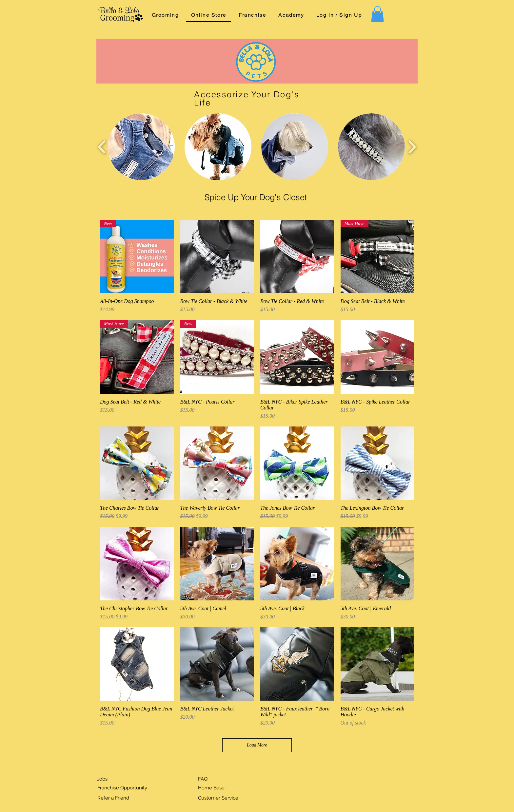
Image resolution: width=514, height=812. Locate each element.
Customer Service (218, 798)
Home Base (211, 788)
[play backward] (102, 147)
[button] (377, 14)
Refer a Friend (113, 798)
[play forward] (412, 147)
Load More (257, 745)
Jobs (102, 779)
